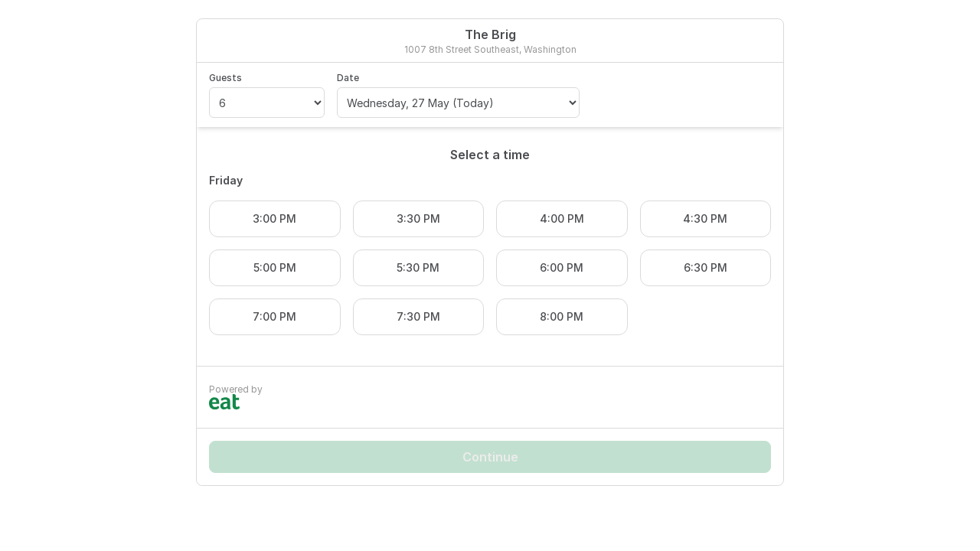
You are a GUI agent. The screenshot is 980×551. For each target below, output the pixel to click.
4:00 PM (562, 218)
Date (348, 78)
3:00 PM (274, 218)
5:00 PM (275, 267)
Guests (225, 78)
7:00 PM (274, 316)
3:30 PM (418, 218)
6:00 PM (562, 267)
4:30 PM (705, 218)
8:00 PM (562, 316)
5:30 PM (418, 267)
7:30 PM (418, 316)
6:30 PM (706, 267)
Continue (490, 457)
